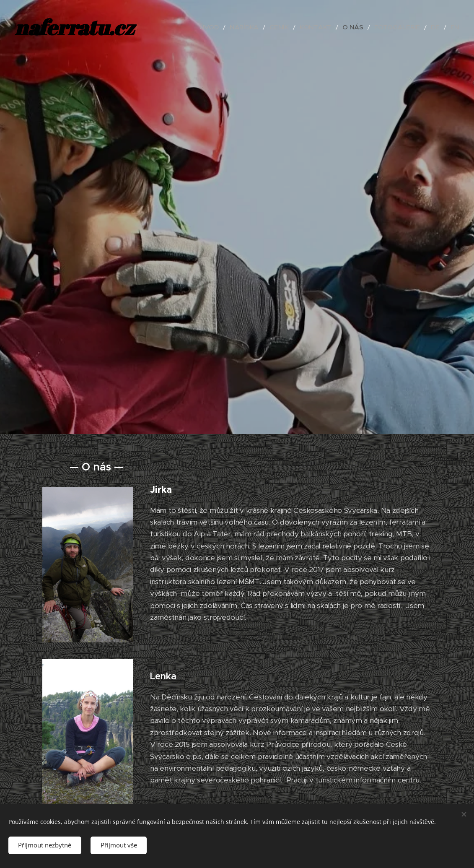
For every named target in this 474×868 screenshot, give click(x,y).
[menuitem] (237, 27)
